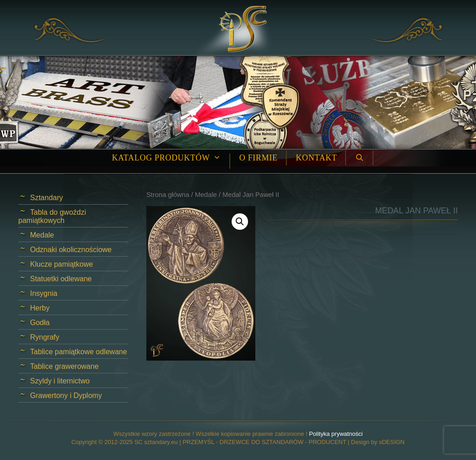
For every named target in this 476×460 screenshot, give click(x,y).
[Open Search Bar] (360, 158)
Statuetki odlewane (61, 279)
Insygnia (44, 293)
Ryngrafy (45, 337)
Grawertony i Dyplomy (66, 395)
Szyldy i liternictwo (60, 381)
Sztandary (47, 198)
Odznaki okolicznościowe (71, 250)
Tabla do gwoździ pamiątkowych (52, 216)
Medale (206, 195)
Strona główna (168, 195)
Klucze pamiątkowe (62, 264)
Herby (40, 308)
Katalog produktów (171, 158)
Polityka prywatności (336, 434)
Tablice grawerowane (64, 366)
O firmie (259, 158)
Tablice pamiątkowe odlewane (79, 352)
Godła (40, 323)
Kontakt (316, 158)
